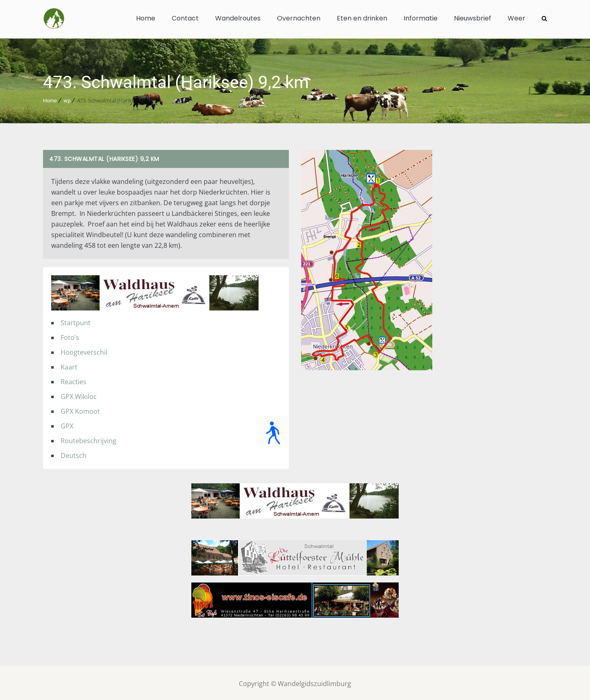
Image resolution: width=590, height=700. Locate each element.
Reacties (74, 380)
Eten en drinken (362, 18)
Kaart (69, 365)
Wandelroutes (238, 18)
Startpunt (76, 321)
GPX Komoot (80, 410)
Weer (516, 18)
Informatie (421, 18)
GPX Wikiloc (79, 395)
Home (146, 18)
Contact (185, 18)
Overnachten (299, 18)
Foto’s (70, 336)
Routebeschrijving (88, 439)
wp (67, 99)
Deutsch (74, 454)
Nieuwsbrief (473, 18)
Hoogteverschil (84, 351)
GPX (67, 424)
